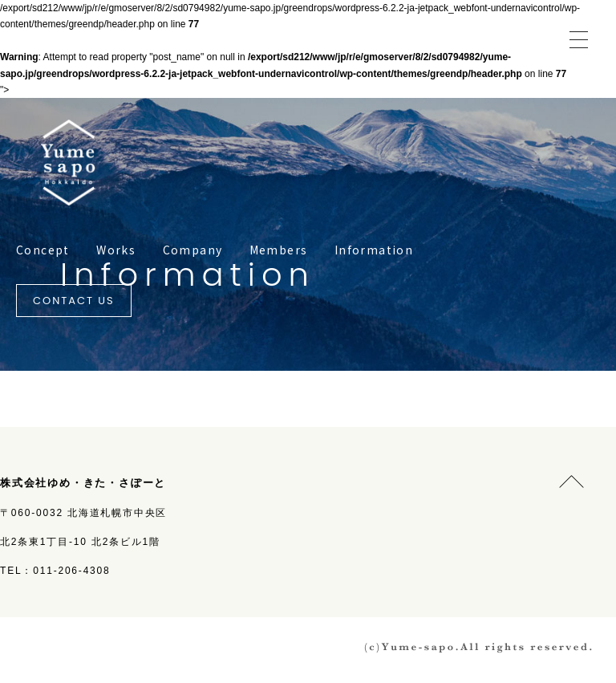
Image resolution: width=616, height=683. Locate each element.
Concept (43, 250)
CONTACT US (74, 301)
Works (116, 250)
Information (374, 250)
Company (193, 250)
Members (279, 250)
